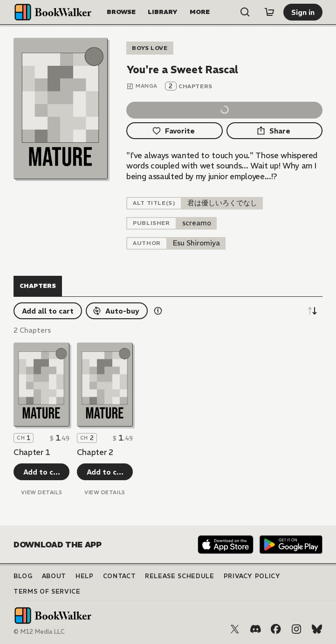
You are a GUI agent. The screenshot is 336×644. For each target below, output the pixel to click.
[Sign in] (303, 12)
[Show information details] (158, 311)
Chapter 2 (95, 452)
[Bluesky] (317, 629)
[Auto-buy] (117, 311)
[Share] (274, 131)
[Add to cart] (41, 472)
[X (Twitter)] (235, 629)
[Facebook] (276, 629)
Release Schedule (179, 576)
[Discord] (255, 629)
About (54, 576)
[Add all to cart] (48, 311)
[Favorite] (174, 131)
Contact (120, 576)
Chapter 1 (32, 452)
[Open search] (245, 12)
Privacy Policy (252, 576)
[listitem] (197, 223)
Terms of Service (47, 591)
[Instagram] (296, 629)
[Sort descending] (312, 311)
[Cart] (269, 12)
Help (85, 576)
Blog (23, 576)
